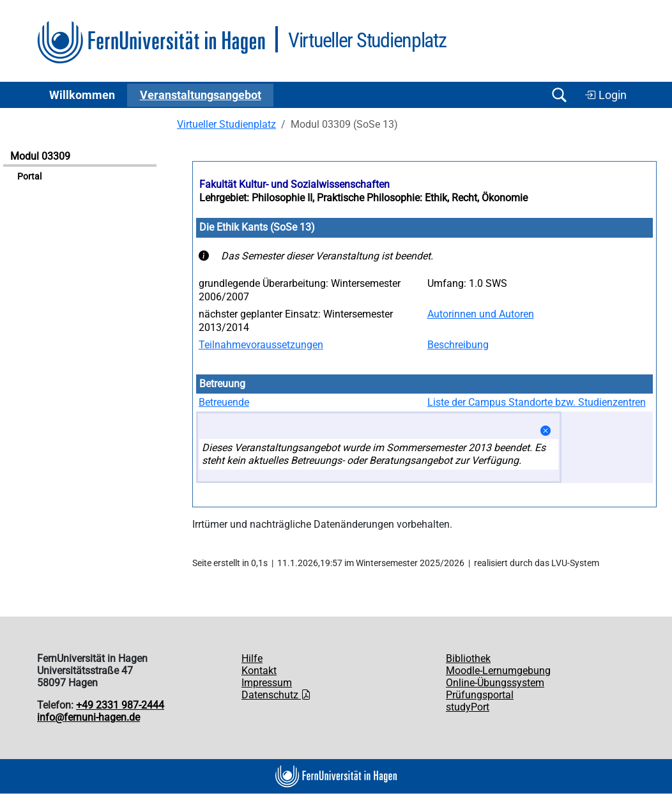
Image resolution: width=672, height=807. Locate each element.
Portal (29, 177)
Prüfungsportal (480, 695)
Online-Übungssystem (495, 683)
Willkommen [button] (82, 95)
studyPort (468, 707)
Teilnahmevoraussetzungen (261, 345)
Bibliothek (468, 658)
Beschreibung (458, 345)
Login (606, 95)
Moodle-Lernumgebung (498, 671)
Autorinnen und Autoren (481, 314)
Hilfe (252, 658)
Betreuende (224, 402)
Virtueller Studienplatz (226, 124)
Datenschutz (276, 695)
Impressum (267, 683)
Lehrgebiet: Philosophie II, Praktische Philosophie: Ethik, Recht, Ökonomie (363, 198)
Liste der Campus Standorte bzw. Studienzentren (537, 402)
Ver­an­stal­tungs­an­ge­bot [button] (201, 95)
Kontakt (259, 671)
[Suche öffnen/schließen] (559, 95)
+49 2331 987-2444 (120, 705)
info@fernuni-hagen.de (88, 717)
